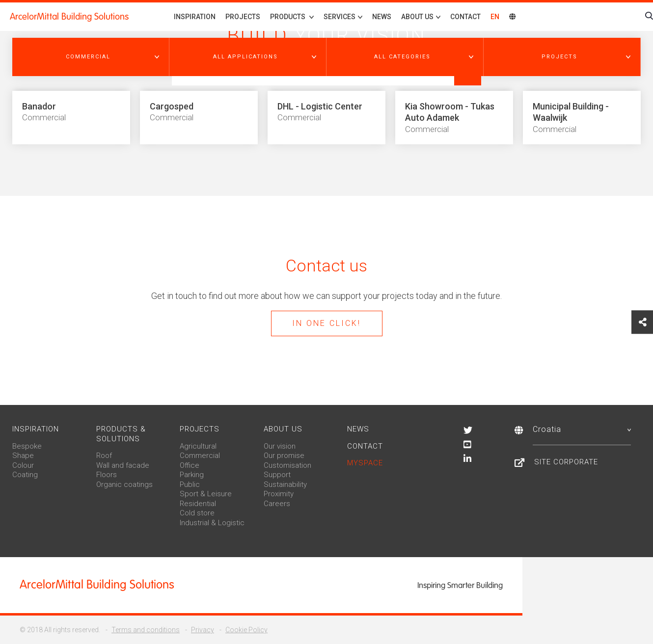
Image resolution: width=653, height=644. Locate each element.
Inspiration (195, 17)
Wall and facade (123, 465)
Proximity (279, 494)
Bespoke (27, 446)
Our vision (280, 446)
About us (283, 429)
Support (277, 475)
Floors (107, 475)
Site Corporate (566, 462)
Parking (192, 475)
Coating (25, 475)
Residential (198, 504)
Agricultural (198, 446)
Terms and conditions (146, 630)
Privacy (203, 630)
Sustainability (285, 484)
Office (190, 465)
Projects (243, 17)
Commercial (200, 456)
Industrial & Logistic (212, 523)
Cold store (197, 513)
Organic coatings (124, 484)
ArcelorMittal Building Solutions (69, 17)
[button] (91, 57)
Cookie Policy (246, 630)
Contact (465, 17)
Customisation (287, 465)
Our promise (284, 456)
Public (190, 484)
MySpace (365, 463)
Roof (104, 456)
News (382, 17)
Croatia (582, 429)
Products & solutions (121, 434)
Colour (23, 465)
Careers (277, 504)
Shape (23, 456)
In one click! (326, 323)
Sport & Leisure (206, 494)
